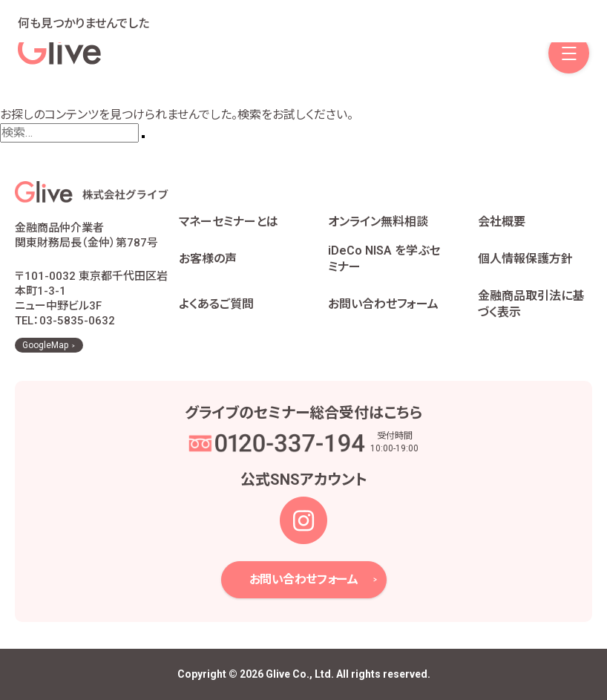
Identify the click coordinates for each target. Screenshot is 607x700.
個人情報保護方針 (525, 259)
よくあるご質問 (216, 304)
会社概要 (502, 222)
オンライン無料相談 (378, 222)
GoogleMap (45, 345)
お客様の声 (208, 259)
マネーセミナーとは (229, 222)
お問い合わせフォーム (383, 304)
